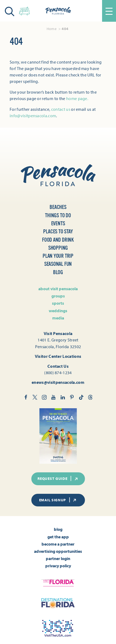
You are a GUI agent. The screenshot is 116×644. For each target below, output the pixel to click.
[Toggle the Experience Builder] (24, 10)
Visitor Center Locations (58, 356)
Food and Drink (58, 240)
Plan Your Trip (58, 256)
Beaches (58, 207)
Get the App (58, 537)
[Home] (58, 11)
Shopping (58, 248)
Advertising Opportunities (58, 551)
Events (58, 224)
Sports (58, 303)
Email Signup (58, 500)
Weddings (58, 311)
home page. (77, 98)
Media (58, 318)
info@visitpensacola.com (33, 116)
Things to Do (58, 216)
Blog (58, 272)
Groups (58, 296)
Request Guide (58, 479)
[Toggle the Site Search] (10, 11)
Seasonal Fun (58, 264)
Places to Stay (58, 232)
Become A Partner (58, 544)
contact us (61, 109)
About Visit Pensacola (58, 289)
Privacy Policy (58, 566)
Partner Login (58, 558)
